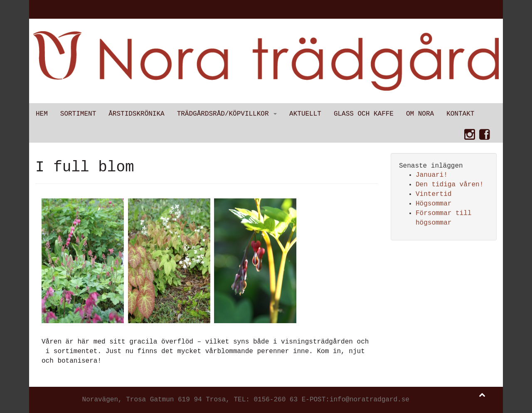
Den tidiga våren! (449, 185)
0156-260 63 (276, 400)
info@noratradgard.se (369, 400)
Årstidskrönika (136, 114)
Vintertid (433, 194)
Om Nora (420, 114)
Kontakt (460, 114)
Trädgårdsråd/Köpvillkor (227, 114)
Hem (42, 114)
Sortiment (78, 114)
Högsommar (433, 204)
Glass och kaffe (364, 114)
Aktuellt (305, 114)
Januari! (432, 175)
